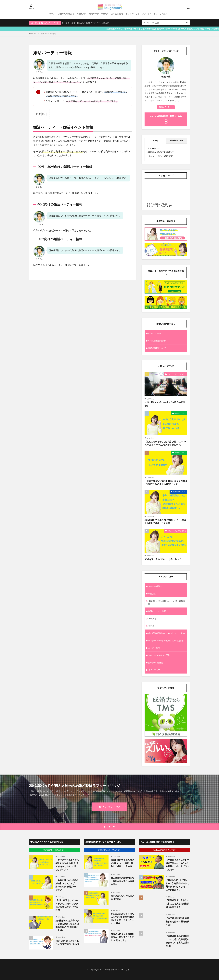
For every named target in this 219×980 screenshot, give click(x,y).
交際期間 (105, 23)
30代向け (152, 619)
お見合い (81, 23)
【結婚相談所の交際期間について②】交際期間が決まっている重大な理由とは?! (177, 941)
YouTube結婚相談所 (157, 341)
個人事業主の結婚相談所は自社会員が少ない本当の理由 (122, 881)
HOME (34, 34)
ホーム (52, 14)
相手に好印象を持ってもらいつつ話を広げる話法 (67, 942)
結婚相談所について (157, 348)
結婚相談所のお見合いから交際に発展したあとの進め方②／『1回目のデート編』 (67, 925)
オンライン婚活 (69, 23)
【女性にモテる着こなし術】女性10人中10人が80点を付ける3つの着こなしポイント (165, 443)
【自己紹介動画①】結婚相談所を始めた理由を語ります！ (177, 921)
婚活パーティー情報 (98, 14)
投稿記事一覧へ (165, 107)
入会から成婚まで (66, 14)
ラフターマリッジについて (137, 14)
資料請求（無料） (156, 663)
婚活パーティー (93, 23)
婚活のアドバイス (156, 333)
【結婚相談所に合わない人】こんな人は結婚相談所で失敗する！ (177, 903)
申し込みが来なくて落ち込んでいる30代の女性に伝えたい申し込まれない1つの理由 (122, 918)
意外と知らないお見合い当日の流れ (122, 897)
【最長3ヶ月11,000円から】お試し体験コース (166, 602)
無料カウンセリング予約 (159, 655)
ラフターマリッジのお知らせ (177, 374)
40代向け (152, 626)
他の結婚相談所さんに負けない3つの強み (167, 633)
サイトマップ (154, 670)
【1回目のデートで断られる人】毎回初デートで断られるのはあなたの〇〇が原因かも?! (177, 885)
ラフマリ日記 (160, 14)
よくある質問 (117, 14)
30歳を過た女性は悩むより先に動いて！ (164, 559)
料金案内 (81, 14)
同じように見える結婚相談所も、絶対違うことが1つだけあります (122, 937)
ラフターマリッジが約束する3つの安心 (166, 641)
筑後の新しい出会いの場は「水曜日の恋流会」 (165, 404)
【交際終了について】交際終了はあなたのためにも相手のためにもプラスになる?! (177, 865)
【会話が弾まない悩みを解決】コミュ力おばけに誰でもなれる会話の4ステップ (166, 482)
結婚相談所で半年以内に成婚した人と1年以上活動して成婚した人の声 (165, 522)
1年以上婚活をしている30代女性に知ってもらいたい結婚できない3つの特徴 (67, 905)
